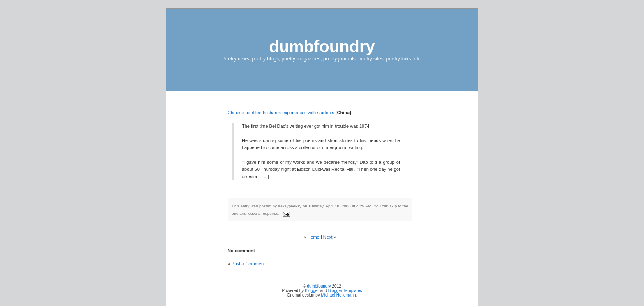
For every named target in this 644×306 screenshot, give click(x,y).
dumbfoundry (322, 46)
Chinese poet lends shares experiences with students (281, 113)
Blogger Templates (345, 291)
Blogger (312, 291)
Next (328, 237)
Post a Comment (248, 264)
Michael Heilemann (339, 295)
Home (314, 237)
